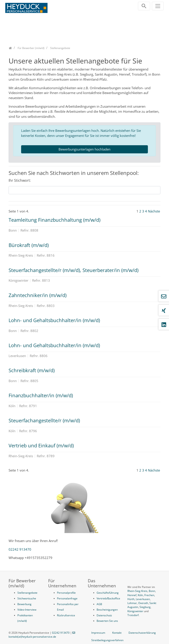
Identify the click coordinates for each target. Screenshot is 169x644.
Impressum (98, 633)
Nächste (154, 211)
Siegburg (145, 607)
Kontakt (117, 633)
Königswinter (135, 611)
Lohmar (132, 603)
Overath (143, 603)
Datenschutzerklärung (142, 633)
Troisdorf (133, 615)
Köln (140, 595)
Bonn (152, 591)
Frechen (149, 595)
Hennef (132, 595)
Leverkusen (143, 599)
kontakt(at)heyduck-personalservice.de (32, 637)
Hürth (131, 599)
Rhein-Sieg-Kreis (137, 591)
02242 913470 (20, 549)
